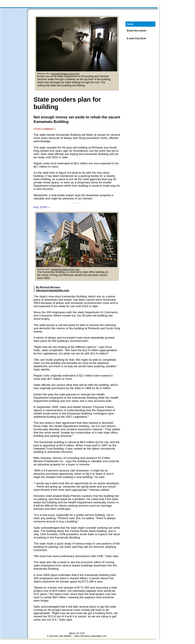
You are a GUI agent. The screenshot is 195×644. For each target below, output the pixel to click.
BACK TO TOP (77, 633)
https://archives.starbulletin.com (90, 636)
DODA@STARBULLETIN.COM (65, 74)
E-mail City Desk (136, 38)
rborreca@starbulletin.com (53, 290)
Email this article (136, 31)
